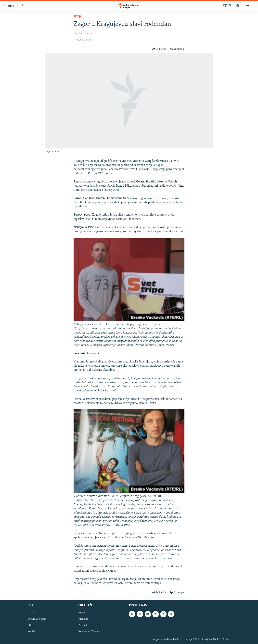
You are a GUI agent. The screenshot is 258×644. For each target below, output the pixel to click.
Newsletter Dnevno (89, 632)
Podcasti (83, 625)
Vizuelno (83, 619)
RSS (30, 625)
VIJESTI (227, 6)
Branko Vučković (83, 33)
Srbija (78, 17)
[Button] (159, 49)
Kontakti (32, 632)
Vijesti (82, 613)
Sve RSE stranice (37, 619)
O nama (32, 613)
